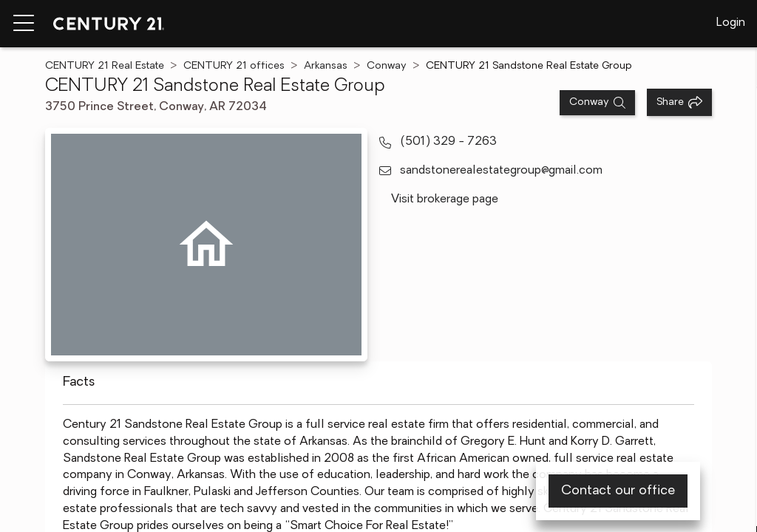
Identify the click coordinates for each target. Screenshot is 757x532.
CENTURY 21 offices (234, 66)
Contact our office (618, 491)
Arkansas (326, 66)
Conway (387, 66)
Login (731, 23)
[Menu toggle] (24, 24)
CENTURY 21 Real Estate (105, 66)
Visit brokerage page (445, 199)
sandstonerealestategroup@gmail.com (501, 171)
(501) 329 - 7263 (448, 142)
